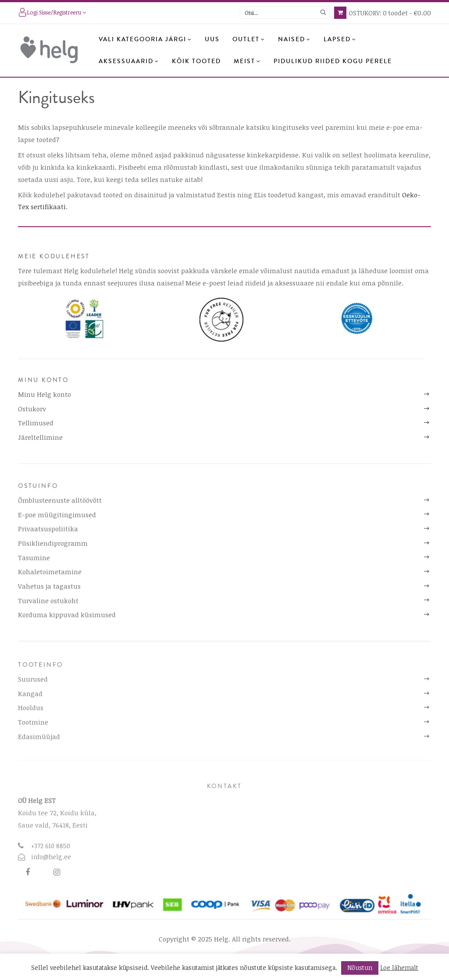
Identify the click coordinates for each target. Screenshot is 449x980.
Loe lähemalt (399, 968)
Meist (247, 61)
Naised (294, 39)
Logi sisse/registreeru (52, 13)
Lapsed (340, 39)
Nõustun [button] (360, 968)
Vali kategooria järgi (145, 39)
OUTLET (249, 39)
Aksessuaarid (129, 61)
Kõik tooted (196, 61)
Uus (212, 39)
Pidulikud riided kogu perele (333, 61)
